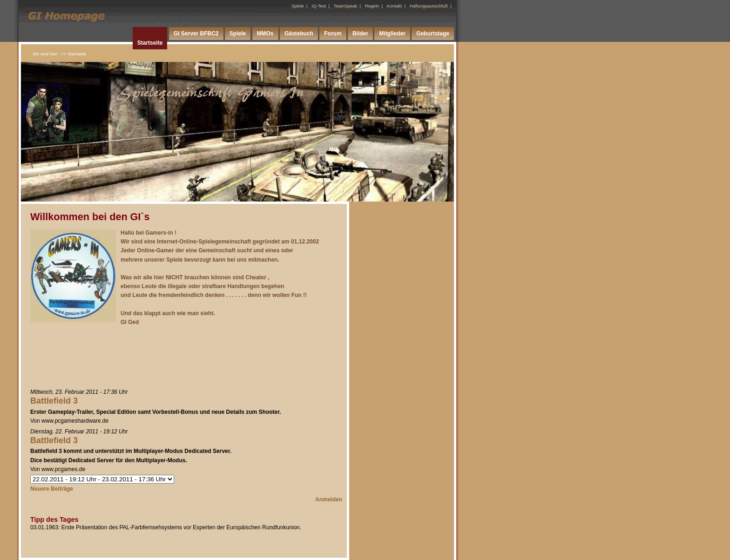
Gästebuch (299, 34)
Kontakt (395, 6)
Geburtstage (433, 34)
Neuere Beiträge (52, 489)
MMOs (265, 34)
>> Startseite (74, 54)
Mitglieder (392, 34)
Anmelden (329, 499)
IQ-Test (319, 6)
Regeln (372, 6)
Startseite (150, 43)
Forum (333, 34)
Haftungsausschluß (429, 6)
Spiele (298, 6)
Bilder (360, 34)
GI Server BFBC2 (196, 34)
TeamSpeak (346, 6)
